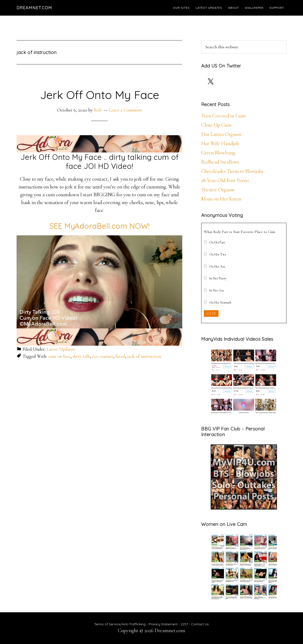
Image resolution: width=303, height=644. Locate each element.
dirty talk (81, 356)
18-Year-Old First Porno (225, 180)
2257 (184, 624)
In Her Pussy (218, 278)
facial (120, 356)
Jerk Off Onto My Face (100, 95)
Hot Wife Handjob (220, 143)
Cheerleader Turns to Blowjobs (232, 171)
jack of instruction (144, 356)
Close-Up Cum (216, 125)
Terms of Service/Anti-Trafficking (120, 624)
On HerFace (217, 242)
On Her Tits (218, 254)
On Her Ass (217, 266)
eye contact (103, 356)
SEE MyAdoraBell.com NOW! (100, 226)
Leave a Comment (125, 110)
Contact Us (200, 624)
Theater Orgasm (218, 190)
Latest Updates (61, 349)
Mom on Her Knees (221, 199)
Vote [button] (211, 313)
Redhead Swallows (220, 162)
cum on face (59, 356)
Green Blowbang (218, 153)
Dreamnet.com (34, 8)
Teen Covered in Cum (223, 116)
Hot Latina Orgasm (221, 134)
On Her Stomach (220, 302)
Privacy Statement (163, 624)
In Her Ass (217, 290)
